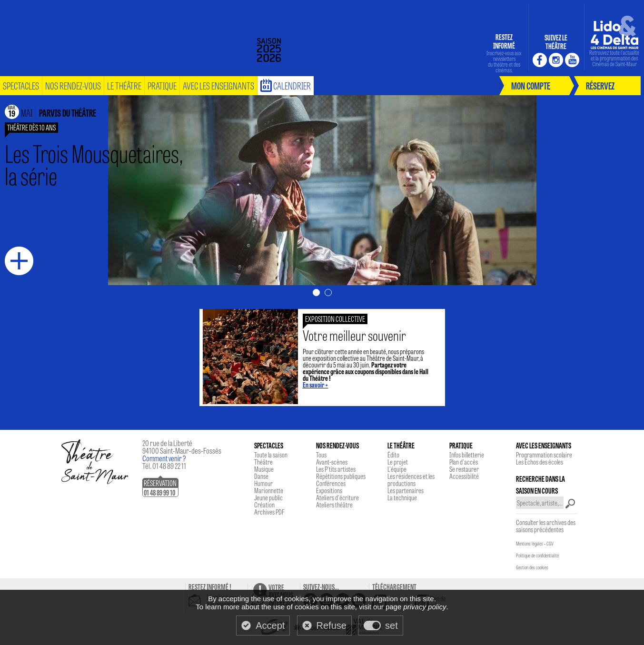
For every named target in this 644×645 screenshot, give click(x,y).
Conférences (331, 483)
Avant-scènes (332, 462)
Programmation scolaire (544, 455)
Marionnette (269, 490)
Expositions (329, 490)
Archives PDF (269, 512)
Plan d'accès (464, 462)
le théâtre (124, 85)
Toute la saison (271, 455)
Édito (393, 455)
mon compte (531, 85)
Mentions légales (530, 544)
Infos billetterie (467, 455)
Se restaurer (464, 469)
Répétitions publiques (341, 476)
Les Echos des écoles (540, 462)
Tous (321, 455)
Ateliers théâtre (334, 505)
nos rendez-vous (73, 85)
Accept (270, 625)
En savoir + (316, 385)
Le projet (398, 462)
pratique (162, 85)
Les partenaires (406, 490)
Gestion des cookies (532, 567)
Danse (261, 476)
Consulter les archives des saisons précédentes (546, 526)
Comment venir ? (164, 458)
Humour (263, 483)
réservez (600, 85)
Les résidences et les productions (411, 480)
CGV (550, 544)
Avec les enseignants (218, 85)
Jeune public (268, 497)
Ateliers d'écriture (337, 497)
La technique (402, 497)
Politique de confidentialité (537, 556)
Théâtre (263, 462)
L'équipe (397, 469)
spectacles (21, 85)
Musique (264, 469)
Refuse (332, 625)
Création (264, 505)
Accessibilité (464, 476)
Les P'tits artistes (336, 469)
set (391, 625)
